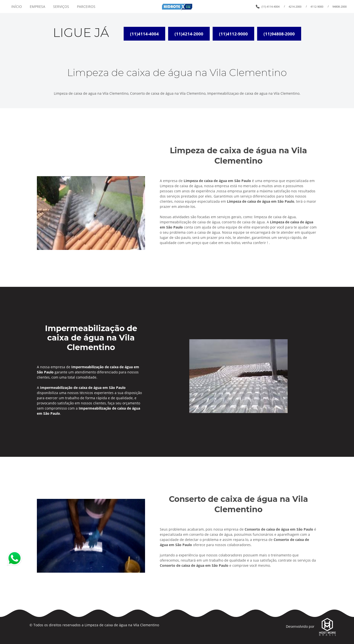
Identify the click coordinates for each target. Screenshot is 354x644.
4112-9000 (317, 7)
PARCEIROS (86, 7)
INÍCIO (17, 7)
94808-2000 (339, 7)
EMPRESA (37, 7)
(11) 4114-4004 (271, 7)
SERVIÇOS (61, 7)
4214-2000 (295, 7)
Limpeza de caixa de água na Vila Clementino (122, 625)
